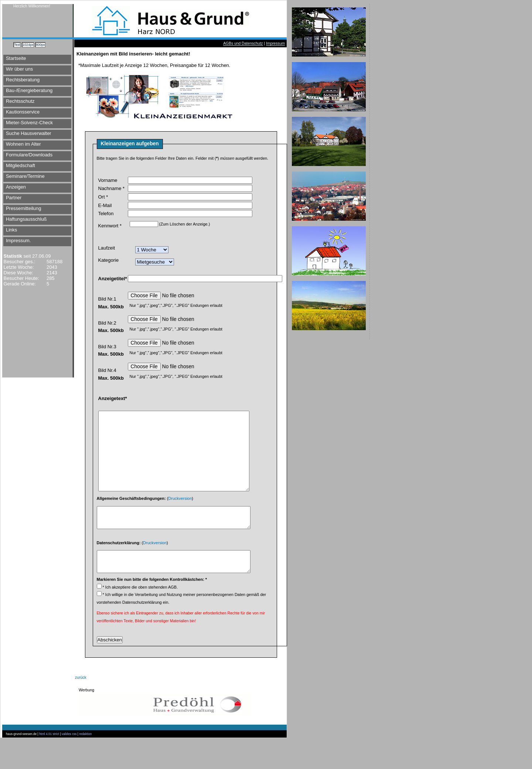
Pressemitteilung (23, 208)
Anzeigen (16, 187)
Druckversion (180, 518)
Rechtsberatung (23, 80)
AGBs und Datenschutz (243, 43)
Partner (14, 198)
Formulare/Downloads (29, 155)
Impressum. (18, 240)
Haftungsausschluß (26, 219)
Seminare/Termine (25, 176)
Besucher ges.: (19, 262)
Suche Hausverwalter (29, 133)
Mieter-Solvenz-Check (29, 123)
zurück (81, 709)
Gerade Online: (19, 284)
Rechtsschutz (20, 101)
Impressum (275, 43)
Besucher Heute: (21, 278)
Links (11, 230)
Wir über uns (19, 69)
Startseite (16, 58)
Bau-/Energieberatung (29, 90)
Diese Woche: (18, 273)
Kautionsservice (23, 112)
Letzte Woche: (18, 267)
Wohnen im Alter (23, 144)
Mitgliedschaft (21, 165)
